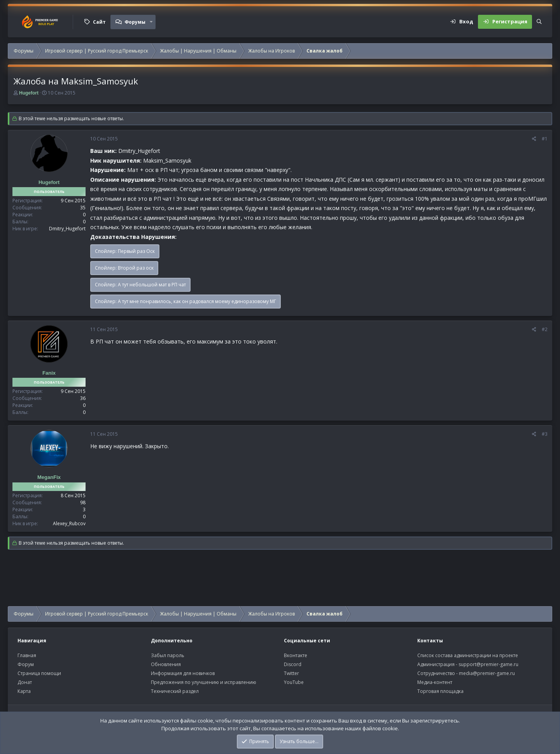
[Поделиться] (534, 139)
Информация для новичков (183, 673)
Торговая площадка (440, 691)
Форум (26, 664)
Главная (27, 655)
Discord (293, 664)
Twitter (291, 673)
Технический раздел (175, 691)
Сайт (99, 22)
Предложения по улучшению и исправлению (204, 682)
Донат (25, 682)
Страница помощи (39, 673)
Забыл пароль (168, 655)
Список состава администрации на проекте (468, 655)
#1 (545, 139)
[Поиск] (539, 22)
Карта (24, 691)
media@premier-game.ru (487, 673)
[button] (151, 22)
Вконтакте (296, 655)
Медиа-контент (435, 682)
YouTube (294, 682)
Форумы (135, 22)
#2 (545, 329)
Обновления (166, 664)
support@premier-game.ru (488, 664)
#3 (545, 434)
